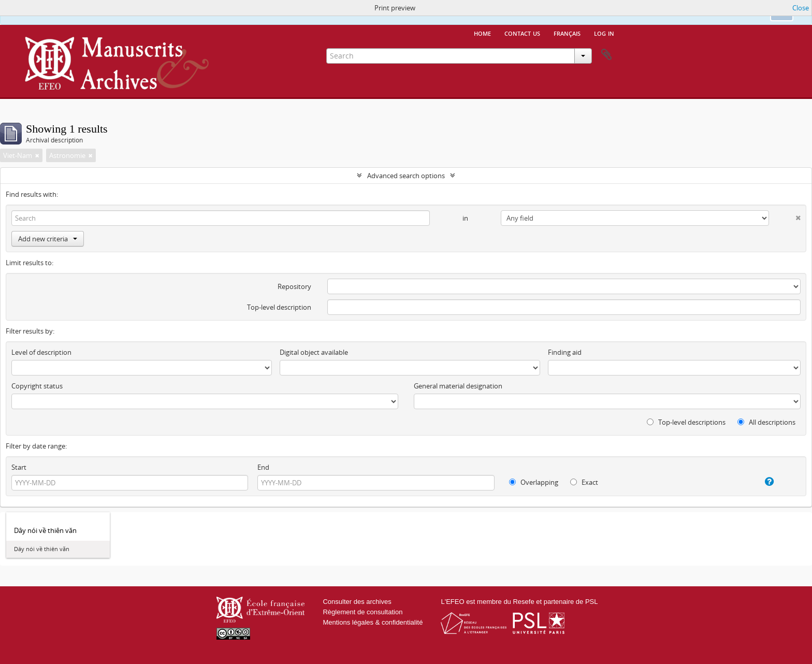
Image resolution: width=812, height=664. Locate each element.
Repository (294, 286)
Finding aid (565, 352)
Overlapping (534, 482)
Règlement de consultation (363, 612)
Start (19, 467)
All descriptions (766, 422)
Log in (604, 33)
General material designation (458, 386)
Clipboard (606, 55)
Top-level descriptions (686, 422)
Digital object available (314, 352)
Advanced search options (406, 176)
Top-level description (279, 307)
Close (801, 8)
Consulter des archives (357, 602)
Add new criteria (48, 239)
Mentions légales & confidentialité (373, 622)
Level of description (41, 352)
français (567, 33)
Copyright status (37, 386)
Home (482, 33)
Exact (584, 482)
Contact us (522, 33)
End (263, 467)
